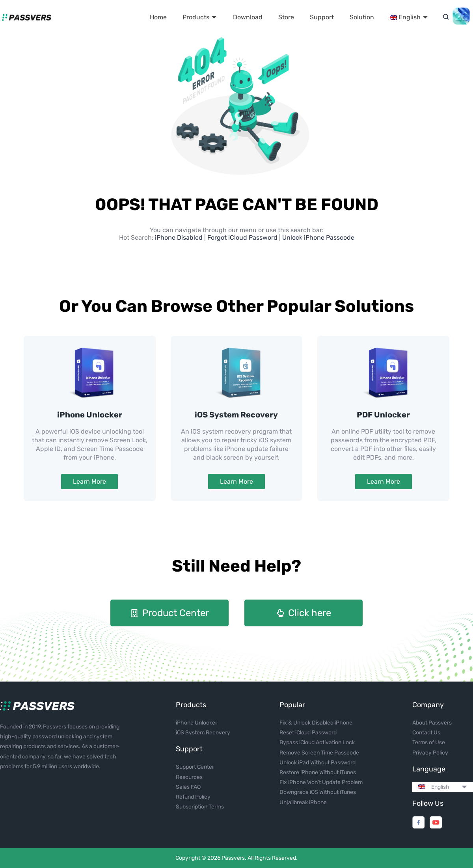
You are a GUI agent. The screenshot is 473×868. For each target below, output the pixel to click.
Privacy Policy (430, 753)
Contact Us (426, 733)
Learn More (89, 481)
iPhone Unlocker (90, 415)
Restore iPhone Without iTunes (318, 772)
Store (286, 17)
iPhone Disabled (180, 237)
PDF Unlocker (383, 415)
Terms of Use (429, 742)
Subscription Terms (200, 807)
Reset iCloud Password (308, 733)
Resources (189, 777)
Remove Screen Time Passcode (319, 753)
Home (158, 17)
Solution (362, 17)
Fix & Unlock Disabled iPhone (316, 723)
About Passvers (432, 723)
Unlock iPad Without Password (318, 763)
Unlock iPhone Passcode (318, 237)
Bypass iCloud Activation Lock (317, 742)
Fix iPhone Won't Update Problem (321, 782)
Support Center (195, 767)
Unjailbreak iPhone (303, 802)
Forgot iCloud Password (242, 237)
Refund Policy (193, 797)
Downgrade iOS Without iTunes (318, 792)
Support (322, 17)
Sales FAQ (188, 787)
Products (200, 17)
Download (248, 17)
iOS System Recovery (236, 415)
